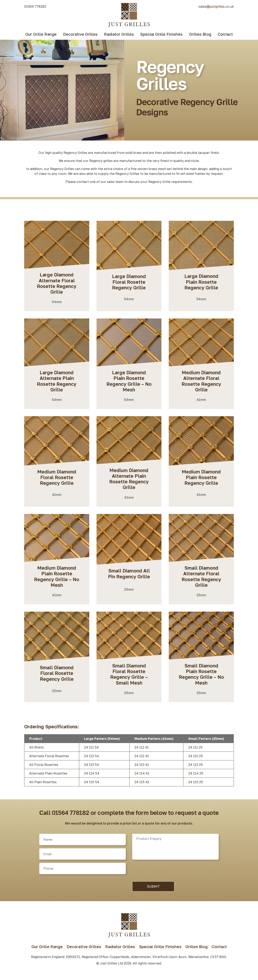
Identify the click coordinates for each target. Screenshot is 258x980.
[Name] (83, 839)
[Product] (175, 847)
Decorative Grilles (80, 34)
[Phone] (83, 868)
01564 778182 (35, 6)
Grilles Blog (200, 34)
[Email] (83, 854)
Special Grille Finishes (161, 34)
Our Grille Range (41, 34)
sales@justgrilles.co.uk (216, 6)
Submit (153, 886)
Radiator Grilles (119, 34)
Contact (225, 34)
